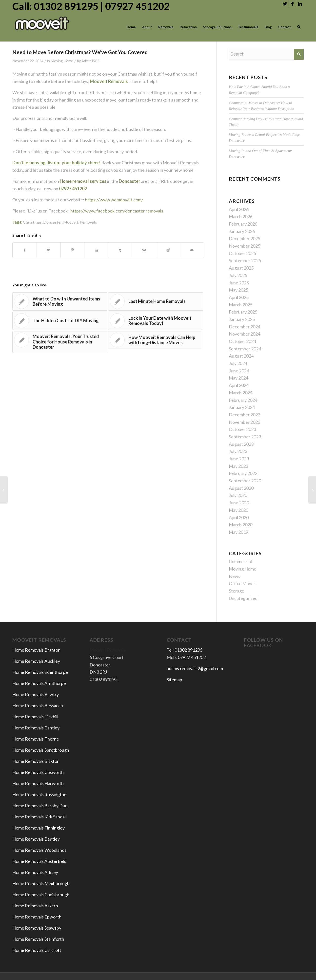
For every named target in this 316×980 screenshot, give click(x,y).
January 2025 (242, 319)
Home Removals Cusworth (38, 772)
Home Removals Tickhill (35, 717)
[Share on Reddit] (168, 250)
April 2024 (239, 385)
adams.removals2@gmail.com (195, 668)
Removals (88, 222)
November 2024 (245, 334)
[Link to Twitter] (285, 4)
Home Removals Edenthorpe (40, 672)
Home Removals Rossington (39, 794)
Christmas (32, 222)
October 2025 (242, 253)
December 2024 (245, 327)
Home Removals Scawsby (37, 928)
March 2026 (241, 216)
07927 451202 (192, 657)
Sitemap (174, 680)
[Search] (299, 27)
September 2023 (245, 437)
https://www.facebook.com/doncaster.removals (117, 211)
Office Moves (242, 583)
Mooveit (71, 222)
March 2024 (241, 393)
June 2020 (239, 503)
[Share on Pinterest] (73, 250)
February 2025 (243, 312)
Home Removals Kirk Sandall (39, 817)
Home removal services (83, 181)
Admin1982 (90, 61)
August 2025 (241, 268)
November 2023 (245, 422)
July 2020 (238, 495)
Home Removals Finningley (39, 828)
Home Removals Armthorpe (39, 683)
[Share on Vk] (144, 250)
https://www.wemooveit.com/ (114, 200)
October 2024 (242, 341)
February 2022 (243, 473)
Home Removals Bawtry (36, 694)
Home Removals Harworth (38, 783)
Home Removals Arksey (35, 872)
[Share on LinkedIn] (96, 250)
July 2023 (238, 451)
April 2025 (239, 297)
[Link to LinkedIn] (300, 4)
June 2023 (239, 459)
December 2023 (245, 415)
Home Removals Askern (35, 906)
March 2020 (241, 525)
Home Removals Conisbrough (41, 895)
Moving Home (62, 61)
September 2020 (245, 481)
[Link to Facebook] (292, 4)
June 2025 (239, 283)
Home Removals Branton (36, 650)
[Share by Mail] (192, 250)
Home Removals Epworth (37, 917)
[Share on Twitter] (49, 250)
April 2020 (239, 517)
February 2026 (243, 224)
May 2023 (238, 466)
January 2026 (242, 231)
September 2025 (245, 260)
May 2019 (238, 532)
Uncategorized (243, 598)
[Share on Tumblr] (120, 250)
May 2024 (238, 378)
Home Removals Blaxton (36, 761)
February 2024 (243, 400)
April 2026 (239, 209)
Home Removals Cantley (36, 728)
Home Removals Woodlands (39, 850)
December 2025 (245, 238)
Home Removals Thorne (36, 739)
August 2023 (241, 444)
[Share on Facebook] (25, 250)
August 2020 (241, 488)
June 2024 (239, 371)
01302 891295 (188, 650)
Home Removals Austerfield (40, 861)
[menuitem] (131, 27)
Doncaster (52, 222)
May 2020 (238, 510)
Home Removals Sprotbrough (41, 750)
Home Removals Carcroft (37, 950)
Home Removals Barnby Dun (40, 806)
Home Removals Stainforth (38, 939)
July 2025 (238, 275)
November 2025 (245, 246)
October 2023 (242, 429)
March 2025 (241, 305)
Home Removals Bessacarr (38, 705)
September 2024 (245, 349)
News (235, 576)
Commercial (240, 561)
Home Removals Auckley (36, 661)
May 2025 (238, 290)
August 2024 (241, 356)
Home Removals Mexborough (41, 883)
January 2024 (242, 407)
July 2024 (238, 363)
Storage (237, 591)
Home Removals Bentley (36, 839)
